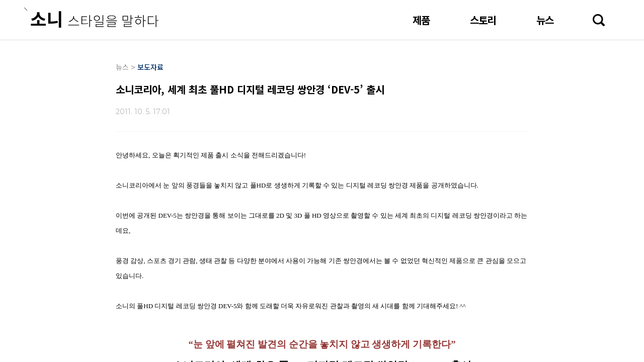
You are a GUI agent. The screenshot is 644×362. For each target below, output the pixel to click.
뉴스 (545, 20)
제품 (421, 20)
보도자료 (150, 67)
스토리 (483, 20)
